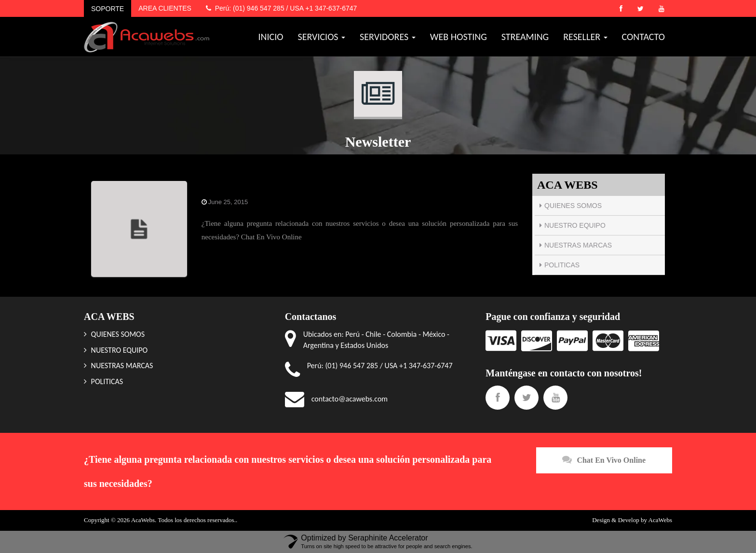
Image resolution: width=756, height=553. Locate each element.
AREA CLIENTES (165, 8)
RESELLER (585, 37)
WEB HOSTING (459, 37)
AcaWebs (661, 520)
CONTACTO (643, 37)
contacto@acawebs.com (350, 399)
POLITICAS (562, 265)
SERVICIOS (322, 37)
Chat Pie (216, 187)
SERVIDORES (388, 37)
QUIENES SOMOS (573, 206)
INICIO (271, 37)
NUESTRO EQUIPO (575, 225)
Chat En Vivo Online (604, 459)
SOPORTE (108, 9)
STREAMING (525, 37)
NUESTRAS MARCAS (578, 245)
